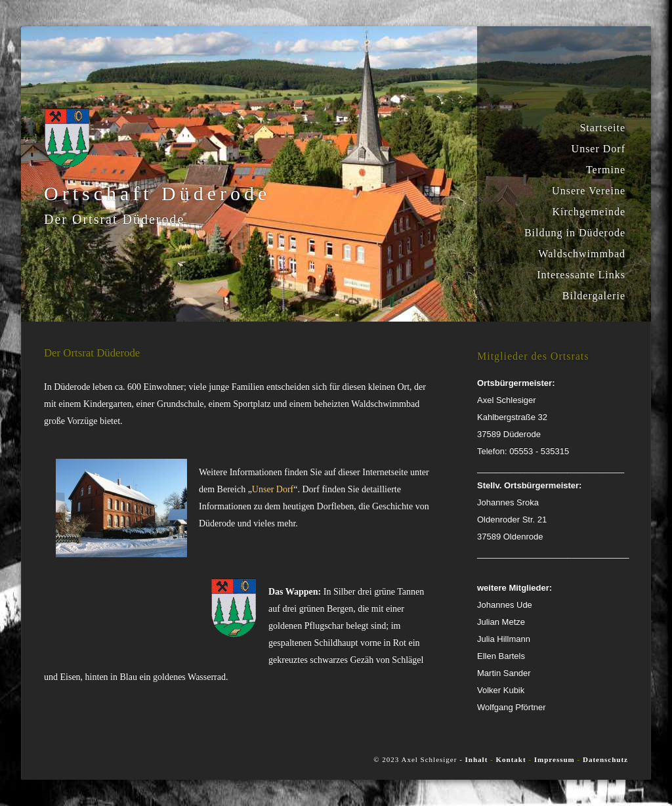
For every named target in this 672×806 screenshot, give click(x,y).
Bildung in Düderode (575, 233)
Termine (606, 170)
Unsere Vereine (589, 191)
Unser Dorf (598, 149)
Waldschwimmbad (582, 254)
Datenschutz (605, 759)
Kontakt (512, 759)
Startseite (602, 128)
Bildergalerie (594, 296)
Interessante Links (581, 275)
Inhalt (477, 759)
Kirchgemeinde (589, 212)
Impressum (555, 759)
